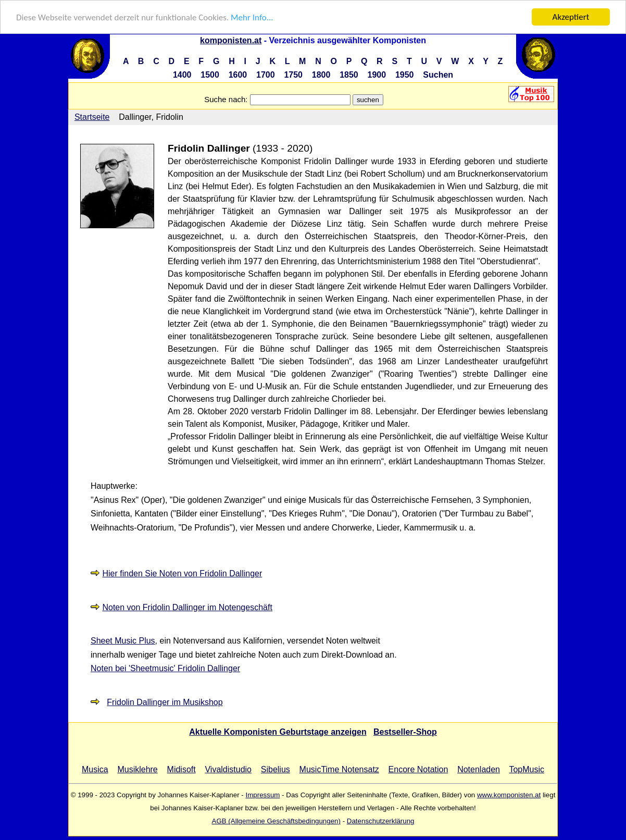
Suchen (438, 75)
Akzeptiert (571, 17)
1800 (321, 75)
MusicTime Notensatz (339, 769)
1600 (238, 75)
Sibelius (276, 769)
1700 (266, 75)
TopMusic (527, 769)
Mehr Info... (252, 17)
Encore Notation (418, 769)
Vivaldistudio (228, 769)
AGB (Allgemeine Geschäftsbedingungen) (276, 821)
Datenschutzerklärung (381, 821)
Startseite (92, 117)
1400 (182, 75)
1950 (405, 75)
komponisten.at (231, 40)
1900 (377, 75)
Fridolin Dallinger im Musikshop (165, 702)
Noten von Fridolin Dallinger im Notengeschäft (187, 607)
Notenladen (479, 769)
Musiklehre (137, 769)
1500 (210, 75)
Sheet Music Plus (123, 641)
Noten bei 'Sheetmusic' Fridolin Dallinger (165, 668)
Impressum (262, 795)
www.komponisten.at (509, 795)
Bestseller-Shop (405, 732)
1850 (349, 75)
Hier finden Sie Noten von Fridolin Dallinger (182, 573)
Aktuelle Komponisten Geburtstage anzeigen (278, 732)
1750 (293, 75)
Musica (95, 769)
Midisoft (181, 769)
